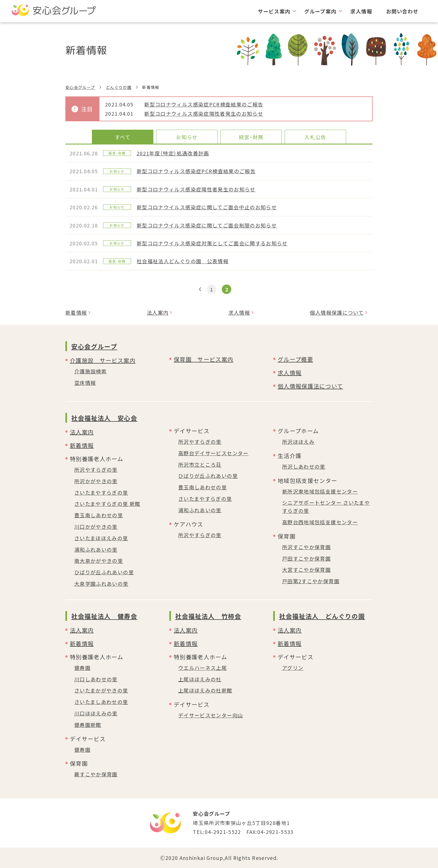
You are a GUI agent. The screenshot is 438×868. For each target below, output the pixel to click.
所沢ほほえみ (298, 442)
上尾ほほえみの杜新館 (205, 690)
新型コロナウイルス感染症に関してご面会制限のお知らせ (207, 225)
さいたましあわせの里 (101, 702)
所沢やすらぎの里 (96, 469)
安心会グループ (80, 87)
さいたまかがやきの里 (101, 690)
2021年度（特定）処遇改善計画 (173, 153)
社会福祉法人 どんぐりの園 (322, 616)
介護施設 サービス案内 (103, 360)
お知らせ (187, 137)
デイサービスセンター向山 (211, 715)
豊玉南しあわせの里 (99, 515)
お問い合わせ (402, 11)
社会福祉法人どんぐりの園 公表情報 (183, 261)
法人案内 (158, 312)
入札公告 (315, 137)
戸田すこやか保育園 (306, 558)
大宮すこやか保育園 (306, 570)
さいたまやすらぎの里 (101, 492)
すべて (123, 137)
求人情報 (361, 11)
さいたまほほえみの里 (101, 538)
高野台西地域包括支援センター (320, 522)
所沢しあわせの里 (304, 466)
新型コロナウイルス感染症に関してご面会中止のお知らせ (207, 207)
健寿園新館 (88, 725)
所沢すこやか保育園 (306, 547)
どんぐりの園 (119, 87)
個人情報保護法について (310, 386)
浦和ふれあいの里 (96, 549)
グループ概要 (295, 359)
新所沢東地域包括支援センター (320, 491)
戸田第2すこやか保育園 (311, 581)
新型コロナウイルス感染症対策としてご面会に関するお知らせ (212, 243)
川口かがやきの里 (96, 527)
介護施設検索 (91, 371)
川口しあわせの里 (96, 679)
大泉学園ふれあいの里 (101, 584)
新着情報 (76, 312)
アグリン (293, 668)
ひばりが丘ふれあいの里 (104, 572)
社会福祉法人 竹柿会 (208, 616)
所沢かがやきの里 (96, 481)
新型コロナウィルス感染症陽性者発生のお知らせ (204, 113)
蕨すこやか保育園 (96, 774)
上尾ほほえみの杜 (200, 679)
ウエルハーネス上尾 (203, 668)
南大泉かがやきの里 (99, 561)
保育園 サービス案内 (204, 359)
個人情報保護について (337, 312)
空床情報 (85, 383)
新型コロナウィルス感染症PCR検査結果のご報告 (204, 104)
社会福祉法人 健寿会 (104, 616)
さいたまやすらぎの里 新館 (107, 504)
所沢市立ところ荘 (200, 464)
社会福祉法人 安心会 (104, 418)
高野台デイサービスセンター (213, 453)
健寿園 (82, 668)
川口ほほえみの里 (96, 713)
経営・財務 (251, 137)
